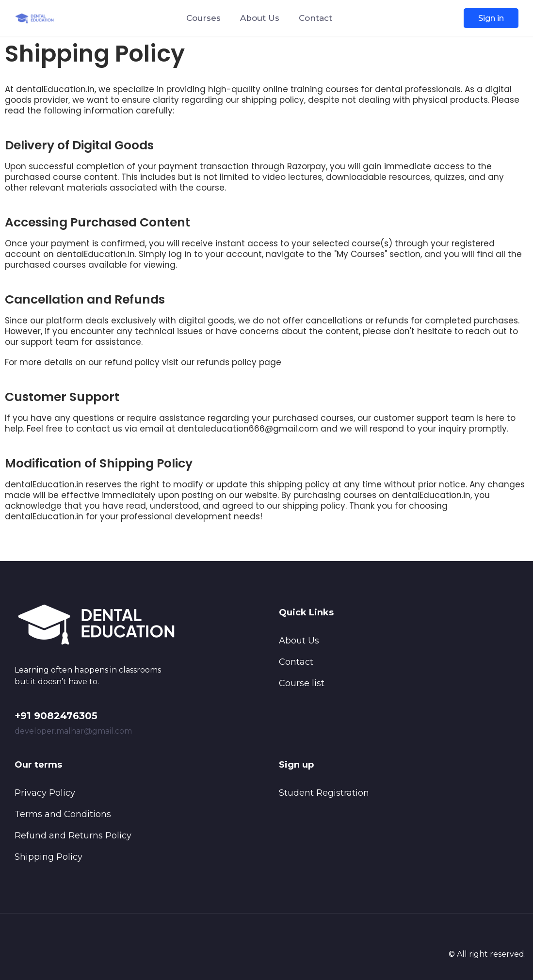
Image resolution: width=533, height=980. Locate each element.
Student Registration (324, 793)
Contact (315, 18)
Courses (203, 18)
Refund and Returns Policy (73, 835)
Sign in (491, 18)
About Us (260, 18)
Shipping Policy (48, 857)
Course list (302, 683)
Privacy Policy (45, 793)
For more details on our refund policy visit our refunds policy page (143, 362)
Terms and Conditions (63, 814)
